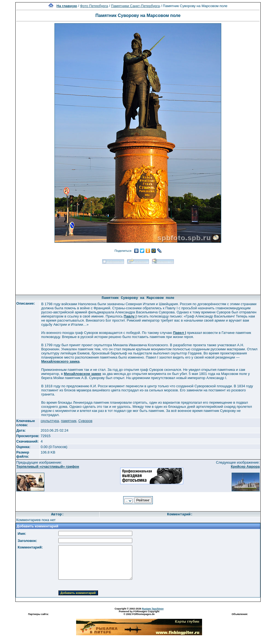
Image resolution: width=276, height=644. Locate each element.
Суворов (85, 421)
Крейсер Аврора (245, 467)
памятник (69, 421)
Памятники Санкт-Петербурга (135, 6)
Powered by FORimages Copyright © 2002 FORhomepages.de (139, 613)
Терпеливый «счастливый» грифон (48, 467)
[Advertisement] (138, 278)
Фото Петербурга (94, 6)
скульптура (50, 421)
